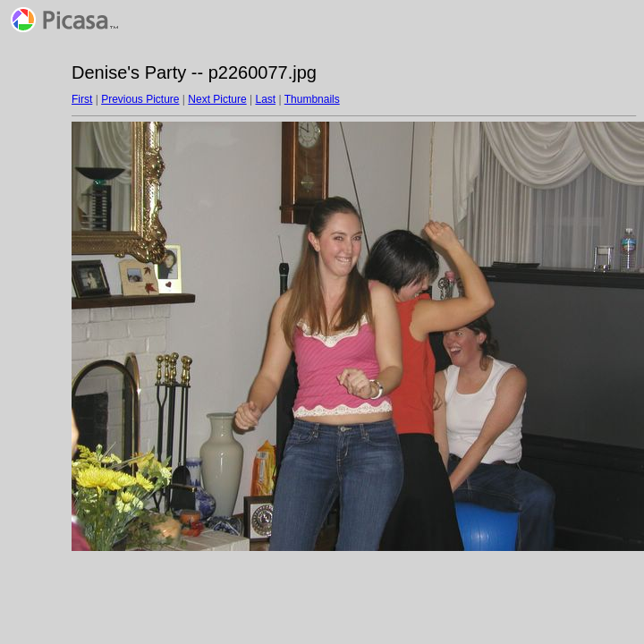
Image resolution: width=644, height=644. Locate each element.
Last (265, 99)
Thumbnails (312, 99)
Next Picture (217, 99)
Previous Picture (140, 99)
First (82, 99)
